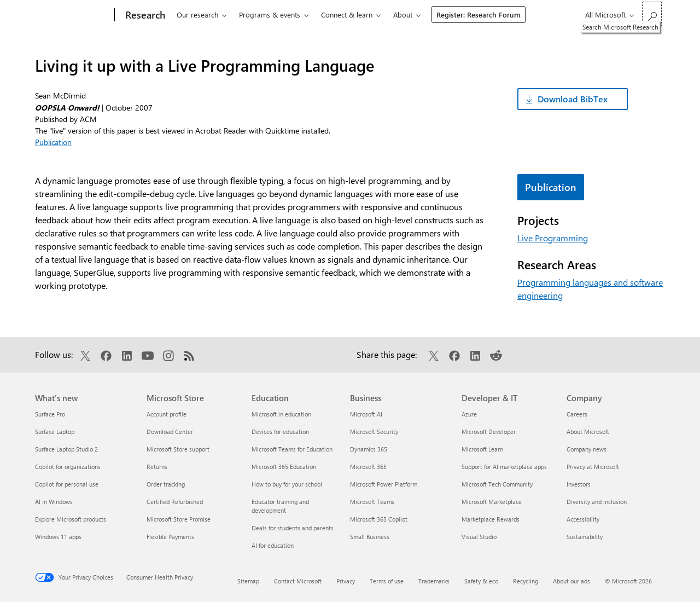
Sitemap (248, 581)
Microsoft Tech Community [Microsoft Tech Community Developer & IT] (497, 484)
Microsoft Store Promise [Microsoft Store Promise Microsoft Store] (179, 519)
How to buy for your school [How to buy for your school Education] (287, 484)
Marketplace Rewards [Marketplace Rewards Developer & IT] (491, 519)
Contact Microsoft (298, 581)
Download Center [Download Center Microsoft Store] (170, 432)
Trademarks (434, 581)
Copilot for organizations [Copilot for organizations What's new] (68, 467)
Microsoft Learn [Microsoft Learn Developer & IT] (482, 449)
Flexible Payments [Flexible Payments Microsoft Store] (170, 537)
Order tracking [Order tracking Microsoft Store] (166, 484)
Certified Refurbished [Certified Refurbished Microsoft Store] (175, 502)
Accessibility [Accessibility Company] (583, 519)
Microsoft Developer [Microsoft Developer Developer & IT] (489, 432)
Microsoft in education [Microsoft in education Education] (281, 414)
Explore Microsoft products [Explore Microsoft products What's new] (71, 519)
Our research (197, 15)
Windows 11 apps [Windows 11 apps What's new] (58, 537)
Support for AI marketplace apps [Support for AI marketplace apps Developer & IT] (504, 467)
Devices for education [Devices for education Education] (280, 432)
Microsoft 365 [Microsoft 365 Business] (368, 467)
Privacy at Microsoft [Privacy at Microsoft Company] (593, 467)
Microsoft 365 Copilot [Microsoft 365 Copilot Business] (379, 519)
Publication (53, 142)
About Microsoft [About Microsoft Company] (588, 432)
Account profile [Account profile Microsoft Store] (167, 414)
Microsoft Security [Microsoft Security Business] (374, 432)
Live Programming (553, 238)
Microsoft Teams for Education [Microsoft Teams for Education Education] (292, 449)
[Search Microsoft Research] (652, 14)
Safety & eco (481, 581)
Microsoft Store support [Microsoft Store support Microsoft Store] (178, 449)
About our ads (571, 581)
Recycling (526, 581)
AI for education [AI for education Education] (273, 545)
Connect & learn (347, 15)
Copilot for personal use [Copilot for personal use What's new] (67, 484)
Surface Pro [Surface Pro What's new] (50, 414)
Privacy (346, 581)
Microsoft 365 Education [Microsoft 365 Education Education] (284, 467)
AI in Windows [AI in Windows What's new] (54, 502)
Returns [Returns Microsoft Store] (157, 467)
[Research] (144, 15)
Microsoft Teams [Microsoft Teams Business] (372, 502)
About (403, 15)
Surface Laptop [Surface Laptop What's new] (55, 432)
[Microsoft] (72, 15)
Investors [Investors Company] (579, 484)
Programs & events (270, 15)
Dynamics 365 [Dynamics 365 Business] (369, 449)
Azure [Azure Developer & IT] (469, 414)
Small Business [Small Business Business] (370, 537)
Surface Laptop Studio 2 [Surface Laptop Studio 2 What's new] (66, 449)
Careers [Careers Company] (577, 414)
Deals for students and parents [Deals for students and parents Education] (293, 528)
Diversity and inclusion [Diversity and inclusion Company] (597, 502)
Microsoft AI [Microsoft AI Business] (366, 414)
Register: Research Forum (479, 15)
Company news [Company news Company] (587, 449)
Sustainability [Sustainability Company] (585, 537)
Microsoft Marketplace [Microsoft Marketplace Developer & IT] (492, 502)
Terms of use (387, 581)
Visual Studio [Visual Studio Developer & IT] (479, 537)
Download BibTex (573, 99)
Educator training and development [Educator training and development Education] (280, 506)
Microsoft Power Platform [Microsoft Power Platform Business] (384, 484)
